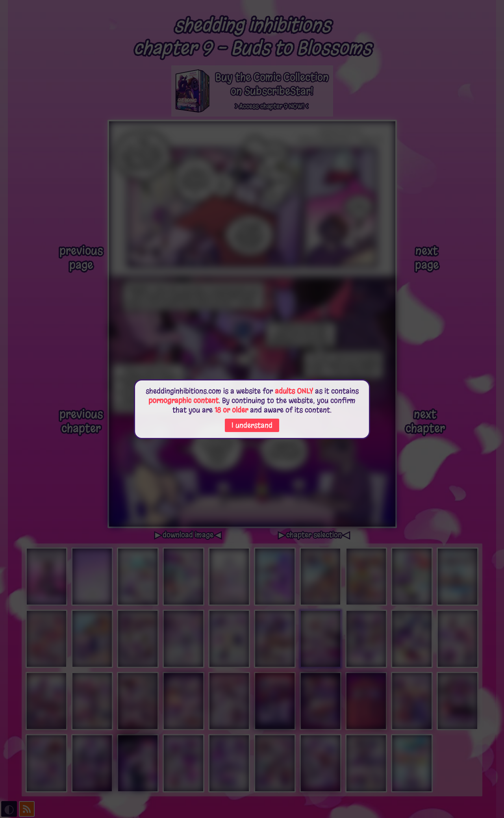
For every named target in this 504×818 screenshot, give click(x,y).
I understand (252, 425)
